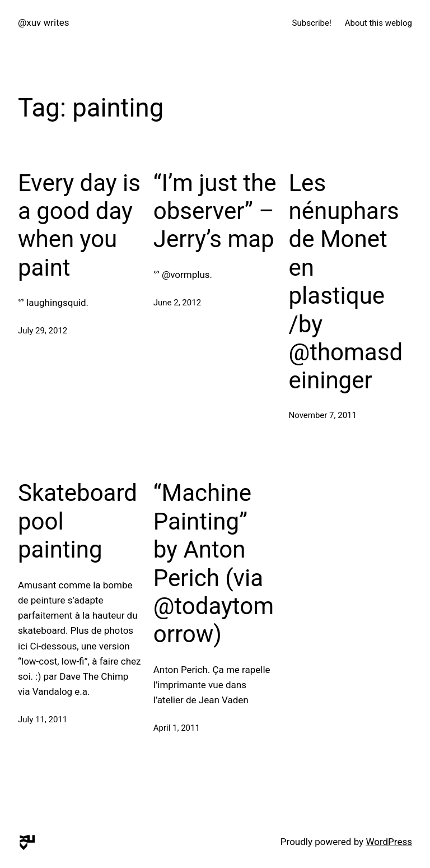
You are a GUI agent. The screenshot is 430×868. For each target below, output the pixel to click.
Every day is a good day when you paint (79, 225)
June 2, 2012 (177, 303)
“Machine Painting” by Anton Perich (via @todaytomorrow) (214, 563)
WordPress (389, 842)
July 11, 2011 (43, 720)
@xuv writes (44, 22)
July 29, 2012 (43, 331)
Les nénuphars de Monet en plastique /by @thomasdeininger (346, 282)
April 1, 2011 (177, 728)
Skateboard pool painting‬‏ (78, 521)
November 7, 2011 (323, 415)
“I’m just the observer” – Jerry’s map (215, 211)
